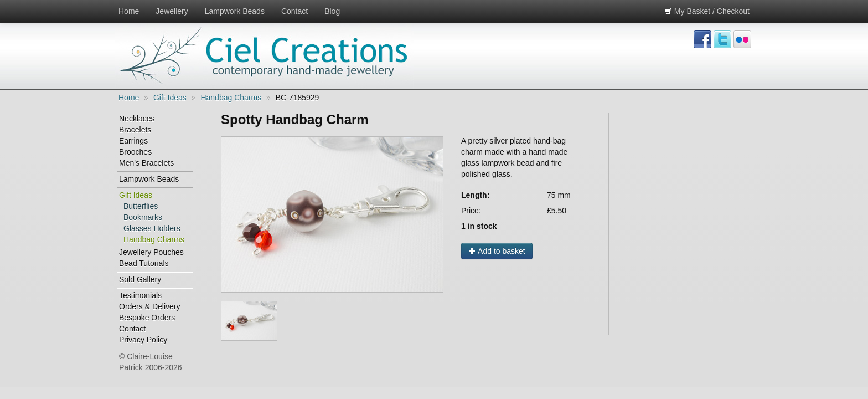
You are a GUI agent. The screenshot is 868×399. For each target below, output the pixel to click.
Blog (332, 11)
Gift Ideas (170, 98)
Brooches (135, 152)
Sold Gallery (140, 279)
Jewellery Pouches (151, 252)
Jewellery (172, 11)
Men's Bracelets (146, 163)
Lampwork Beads (235, 11)
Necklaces (137, 119)
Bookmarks (143, 217)
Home (129, 11)
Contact (294, 11)
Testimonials (140, 295)
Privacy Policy (143, 340)
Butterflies (141, 206)
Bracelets (135, 130)
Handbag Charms (231, 98)
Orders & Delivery (149, 306)
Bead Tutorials (144, 263)
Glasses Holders (152, 228)
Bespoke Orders (147, 318)
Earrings (133, 141)
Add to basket (497, 251)
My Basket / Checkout (707, 11)
